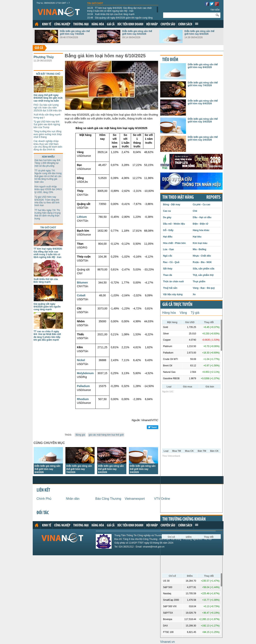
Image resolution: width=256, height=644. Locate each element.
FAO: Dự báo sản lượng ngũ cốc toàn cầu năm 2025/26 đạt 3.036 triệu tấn (48, 108)
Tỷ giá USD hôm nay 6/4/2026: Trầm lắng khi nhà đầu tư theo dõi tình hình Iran (47, 201)
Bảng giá (80, 435)
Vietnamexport (135, 499)
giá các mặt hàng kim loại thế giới (106, 435)
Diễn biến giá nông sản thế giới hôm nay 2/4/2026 (203, 138)
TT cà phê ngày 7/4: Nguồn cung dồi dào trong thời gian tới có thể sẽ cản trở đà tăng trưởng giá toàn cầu (48, 176)
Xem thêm (197, 24)
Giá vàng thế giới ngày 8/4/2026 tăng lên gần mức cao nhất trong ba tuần (48, 98)
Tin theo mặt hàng (178, 198)
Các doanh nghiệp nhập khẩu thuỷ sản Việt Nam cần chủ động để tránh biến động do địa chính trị (48, 145)
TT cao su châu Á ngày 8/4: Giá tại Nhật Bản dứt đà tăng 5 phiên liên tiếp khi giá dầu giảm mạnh (47, 336)
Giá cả (111, 24)
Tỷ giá (195, 313)
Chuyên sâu (168, 24)
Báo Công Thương (108, 499)
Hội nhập (152, 24)
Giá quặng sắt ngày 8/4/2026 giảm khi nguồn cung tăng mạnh (120, 19)
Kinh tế (47, 24)
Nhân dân (73, 499)
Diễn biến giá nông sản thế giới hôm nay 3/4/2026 (143, 469)
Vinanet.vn (168, 642)
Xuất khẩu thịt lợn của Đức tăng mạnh (111, 14)
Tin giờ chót (95, 3)
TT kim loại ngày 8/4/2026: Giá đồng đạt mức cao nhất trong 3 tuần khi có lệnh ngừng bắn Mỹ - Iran (119, 9)
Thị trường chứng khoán (184, 519)
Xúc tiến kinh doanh (130, 24)
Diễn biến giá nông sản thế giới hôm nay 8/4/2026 (200, 33)
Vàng (183, 313)
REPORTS (213, 198)
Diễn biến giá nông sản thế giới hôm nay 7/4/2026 (75, 33)
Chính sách (185, 24)
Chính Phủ (44, 499)
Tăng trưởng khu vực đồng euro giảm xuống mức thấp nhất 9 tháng (48, 134)
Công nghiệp (62, 24)
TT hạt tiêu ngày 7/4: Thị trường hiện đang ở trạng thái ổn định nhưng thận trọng (48, 214)
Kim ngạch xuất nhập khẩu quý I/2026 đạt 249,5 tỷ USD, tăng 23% (48, 189)
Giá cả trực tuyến (177, 305)
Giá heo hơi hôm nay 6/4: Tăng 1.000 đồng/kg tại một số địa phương (48, 163)
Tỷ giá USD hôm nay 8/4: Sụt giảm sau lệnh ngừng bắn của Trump (47, 124)
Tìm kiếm (215, 10)
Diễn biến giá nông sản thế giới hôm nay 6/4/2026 (137, 33)
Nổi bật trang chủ (48, 74)
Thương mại (81, 24)
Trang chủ (37, 24)
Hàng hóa (98, 24)
